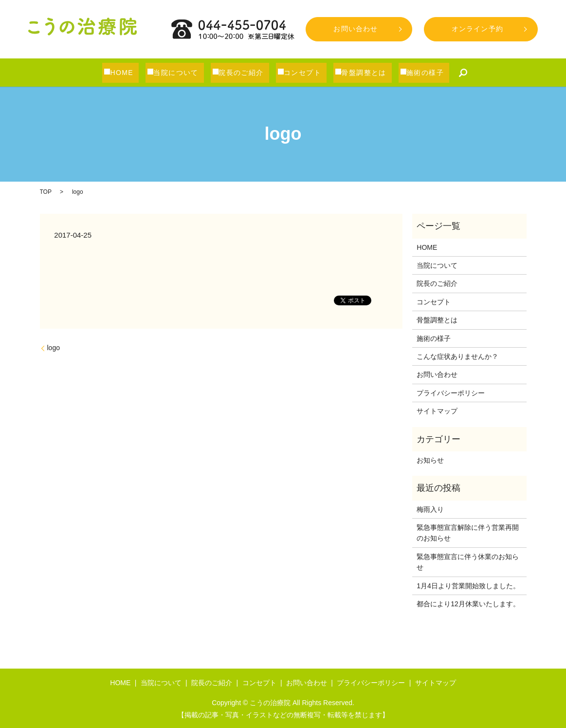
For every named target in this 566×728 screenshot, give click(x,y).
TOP (46, 192)
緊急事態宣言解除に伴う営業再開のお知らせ (468, 533)
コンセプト (307, 73)
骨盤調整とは (367, 73)
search (460, 73)
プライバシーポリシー (451, 393)
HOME (129, 73)
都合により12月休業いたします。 (468, 604)
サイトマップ (437, 411)
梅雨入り (430, 509)
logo (54, 348)
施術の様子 (427, 73)
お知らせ (430, 460)
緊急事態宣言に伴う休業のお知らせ (468, 562)
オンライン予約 (477, 29)
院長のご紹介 (246, 73)
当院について (183, 73)
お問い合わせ (356, 29)
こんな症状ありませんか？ (457, 356)
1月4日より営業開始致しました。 (468, 586)
